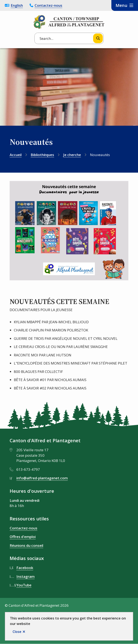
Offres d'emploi (23, 537)
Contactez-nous (48, 5)
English (17, 5)
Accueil (16, 155)
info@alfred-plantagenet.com (42, 478)
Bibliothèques (42, 155)
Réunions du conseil (26, 545)
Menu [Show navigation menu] (121, 5)
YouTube (24, 585)
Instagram (25, 576)
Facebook (25, 568)
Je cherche (72, 155)
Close (17, 632)
